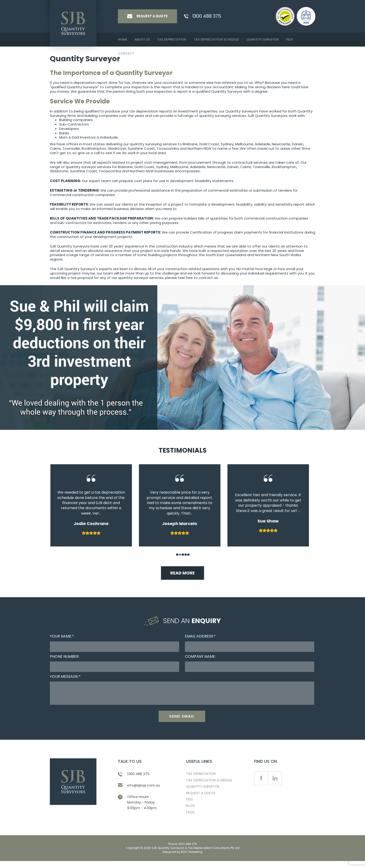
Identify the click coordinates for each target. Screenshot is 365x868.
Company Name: (200, 656)
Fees (289, 39)
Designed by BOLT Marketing (182, 860)
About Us (142, 39)
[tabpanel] (94, 507)
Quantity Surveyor (263, 39)
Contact (126, 53)
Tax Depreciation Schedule (216, 39)
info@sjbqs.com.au (144, 794)
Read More (182, 573)
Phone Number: (65, 656)
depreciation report (90, 83)
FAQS (190, 821)
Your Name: (61, 636)
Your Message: (64, 676)
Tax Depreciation (172, 39)
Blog (190, 814)
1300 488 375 (207, 16)
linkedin (275, 787)
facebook (261, 787)
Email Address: (199, 636)
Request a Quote (201, 801)
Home (123, 39)
